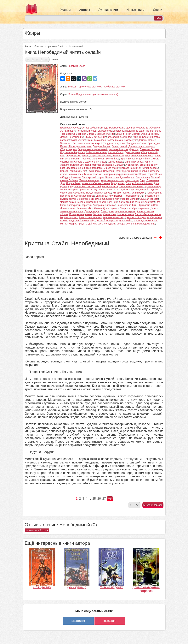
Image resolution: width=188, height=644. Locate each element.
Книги (28, 46)
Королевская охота (113, 218)
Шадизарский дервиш (77, 156)
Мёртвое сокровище (103, 165)
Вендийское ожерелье (89, 199)
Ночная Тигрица (121, 156)
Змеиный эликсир (105, 134)
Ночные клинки (126, 214)
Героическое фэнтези (89, 87)
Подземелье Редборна (72, 152)
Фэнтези (39, 46)
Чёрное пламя (68, 202)
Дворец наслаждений (72, 137)
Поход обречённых (136, 143)
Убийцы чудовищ (142, 137)
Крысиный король (118, 149)
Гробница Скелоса (70, 128)
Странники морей (134, 162)
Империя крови (121, 193)
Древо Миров (127, 177)
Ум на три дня (68, 131)
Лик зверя (85, 165)
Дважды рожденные (95, 137)
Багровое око (105, 131)
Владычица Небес (111, 128)
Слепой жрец (143, 177)
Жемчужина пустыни (142, 156)
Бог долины (129, 128)
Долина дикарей (140, 190)
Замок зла (66, 143)
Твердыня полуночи (114, 143)
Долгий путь (145, 159)
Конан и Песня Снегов (127, 134)
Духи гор (134, 149)
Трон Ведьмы (68, 134)
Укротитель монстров (112, 180)
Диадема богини (102, 146)
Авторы (85, 10)
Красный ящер (115, 162)
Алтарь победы (150, 168)
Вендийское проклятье (90, 168)
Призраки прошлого (79, 190)
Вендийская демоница (143, 224)
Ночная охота (153, 131)
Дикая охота (148, 202)
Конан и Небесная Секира (96, 183)
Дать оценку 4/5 (42, 59)
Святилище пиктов (84, 196)
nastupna (110, 499)
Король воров (147, 174)
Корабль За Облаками (148, 128)
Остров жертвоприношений (93, 149)
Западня (120, 165)
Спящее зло (123, 224)
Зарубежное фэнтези (114, 87)
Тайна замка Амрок (96, 152)
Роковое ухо (131, 140)
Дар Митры (102, 196)
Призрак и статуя (133, 196)
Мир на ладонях (69, 218)
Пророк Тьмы (73, 183)
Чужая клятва (78, 140)
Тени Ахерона (154, 193)
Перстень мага (89, 159)
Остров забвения (91, 128)
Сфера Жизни (111, 168)
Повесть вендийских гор (73, 171)
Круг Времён (116, 196)
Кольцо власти (110, 187)
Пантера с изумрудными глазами (120, 174)
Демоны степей (147, 140)
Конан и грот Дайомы (118, 190)
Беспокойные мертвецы (148, 214)
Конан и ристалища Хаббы (91, 202)
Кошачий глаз (75, 174)
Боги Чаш (112, 202)
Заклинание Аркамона (131, 187)
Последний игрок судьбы (117, 171)
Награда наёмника (130, 168)
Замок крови (112, 177)
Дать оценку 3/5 (37, 59)
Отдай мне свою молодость (100, 224)
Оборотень (79, 193)
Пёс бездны (67, 196)
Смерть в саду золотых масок (90, 162)
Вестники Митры (85, 134)
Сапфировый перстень (79, 205)
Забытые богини (140, 171)
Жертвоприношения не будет (129, 131)
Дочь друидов (92, 211)
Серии (158, 10)
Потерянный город (86, 131)
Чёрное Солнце (130, 199)
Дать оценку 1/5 (28, 59)
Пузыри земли (68, 199)
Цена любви (126, 221)
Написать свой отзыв (37, 530)
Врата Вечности (129, 159)
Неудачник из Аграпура (99, 193)
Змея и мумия (138, 193)
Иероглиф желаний (101, 156)
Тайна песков (95, 171)
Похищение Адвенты (80, 214)
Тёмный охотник (93, 174)
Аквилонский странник (137, 165)
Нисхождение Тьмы (127, 205)
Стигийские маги (111, 199)
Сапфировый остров (93, 177)
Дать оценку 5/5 (46, 59)
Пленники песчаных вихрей (87, 143)
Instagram (110, 621)
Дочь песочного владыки (142, 146)
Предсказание (151, 196)
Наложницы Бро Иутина (89, 208)
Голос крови (107, 211)
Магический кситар (89, 180)
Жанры (66, 10)
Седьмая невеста (149, 199)
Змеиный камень (150, 134)
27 (104, 499)
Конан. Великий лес (109, 159)
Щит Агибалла (116, 152)
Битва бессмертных (107, 221)
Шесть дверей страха (80, 146)
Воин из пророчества (90, 218)
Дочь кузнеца (77, 587)
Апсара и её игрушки (104, 205)
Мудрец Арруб (77, 224)
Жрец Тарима (98, 190)
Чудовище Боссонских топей (85, 187)
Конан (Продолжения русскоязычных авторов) (93, 94)
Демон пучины (111, 208)
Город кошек (118, 183)
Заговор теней (119, 146)
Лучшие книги (108, 10)
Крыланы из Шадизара (137, 218)
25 (94, 499)
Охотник (97, 214)
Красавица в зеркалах (119, 137)
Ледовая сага (67, 208)
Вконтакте (78, 621)
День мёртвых (132, 152)
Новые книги (136, 10)
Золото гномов (115, 140)
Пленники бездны (149, 149)
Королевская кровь (125, 211)
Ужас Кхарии (132, 180)
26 (99, 499)
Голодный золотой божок (139, 183)
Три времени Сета (149, 205)
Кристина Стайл (56, 46)
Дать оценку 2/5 (33, 59)
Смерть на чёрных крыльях (134, 208)
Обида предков (68, 149)
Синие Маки (110, 214)
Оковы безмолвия (96, 140)
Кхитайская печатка (129, 202)
